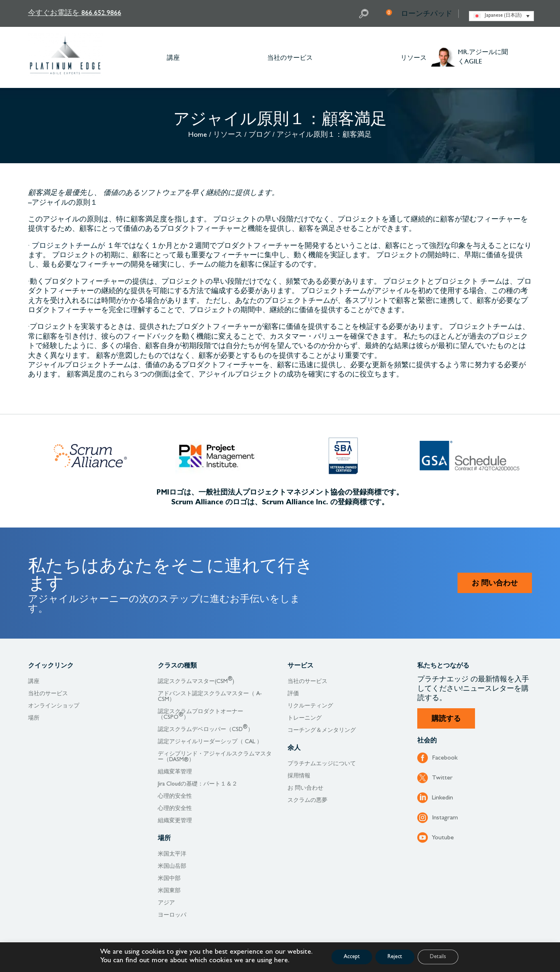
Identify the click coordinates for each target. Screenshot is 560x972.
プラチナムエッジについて (322, 764)
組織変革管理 (175, 772)
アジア (166, 903)
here (281, 961)
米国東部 (169, 891)
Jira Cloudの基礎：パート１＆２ (198, 784)
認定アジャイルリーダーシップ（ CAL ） (210, 742)
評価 (293, 694)
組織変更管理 (175, 821)
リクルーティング (310, 706)
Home (198, 136)
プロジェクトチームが (68, 247)
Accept (352, 957)
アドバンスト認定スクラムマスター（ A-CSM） (210, 697)
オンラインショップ (54, 706)
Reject (395, 957)
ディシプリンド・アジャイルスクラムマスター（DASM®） (215, 757)
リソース (414, 57)
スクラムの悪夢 (307, 801)
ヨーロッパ (172, 915)
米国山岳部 (172, 867)
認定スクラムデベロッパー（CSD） (206, 730)
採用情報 (299, 776)
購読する (446, 720)
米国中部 (169, 879)
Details (438, 957)
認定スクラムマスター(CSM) (196, 682)
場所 (34, 718)
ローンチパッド (427, 13)
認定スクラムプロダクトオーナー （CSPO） (200, 715)
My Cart (389, 12)
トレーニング (305, 718)
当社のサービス (290, 57)
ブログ (259, 136)
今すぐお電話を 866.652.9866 (75, 12)
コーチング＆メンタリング (322, 731)
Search (365, 14)
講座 (173, 57)
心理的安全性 (175, 797)
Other (528, 57)
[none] (501, 16)
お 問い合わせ (495, 584)
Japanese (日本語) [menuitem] (503, 16)
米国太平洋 (172, 854)
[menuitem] (501, 16)
